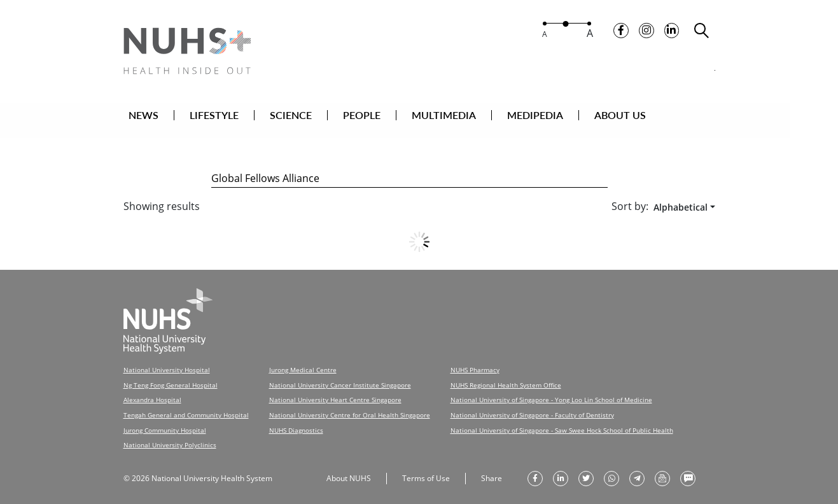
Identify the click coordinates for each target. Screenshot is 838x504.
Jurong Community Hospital (165, 420)
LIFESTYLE (238, 116)
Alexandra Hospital (152, 391)
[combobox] (682, 199)
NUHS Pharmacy (475, 361)
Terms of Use (426, 467)
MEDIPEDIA (559, 116)
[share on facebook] (535, 468)
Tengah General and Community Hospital (186, 405)
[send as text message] (688, 468)
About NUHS (349, 467)
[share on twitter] (586, 468)
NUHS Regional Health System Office (506, 376)
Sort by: (630, 198)
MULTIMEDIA (468, 116)
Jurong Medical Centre (303, 361)
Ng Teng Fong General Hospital (171, 376)
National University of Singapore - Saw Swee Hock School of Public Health (562, 420)
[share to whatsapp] (611, 468)
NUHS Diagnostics (296, 420)
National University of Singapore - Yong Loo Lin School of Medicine (551, 391)
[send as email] (662, 468)
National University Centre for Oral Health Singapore (350, 405)
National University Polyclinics (170, 435)
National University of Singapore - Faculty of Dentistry (532, 405)
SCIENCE (315, 116)
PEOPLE (386, 116)
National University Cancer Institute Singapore (340, 376)
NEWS (168, 116)
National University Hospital (167, 361)
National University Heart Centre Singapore (335, 391)
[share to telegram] (637, 468)
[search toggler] (702, 32)
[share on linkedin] (561, 468)
